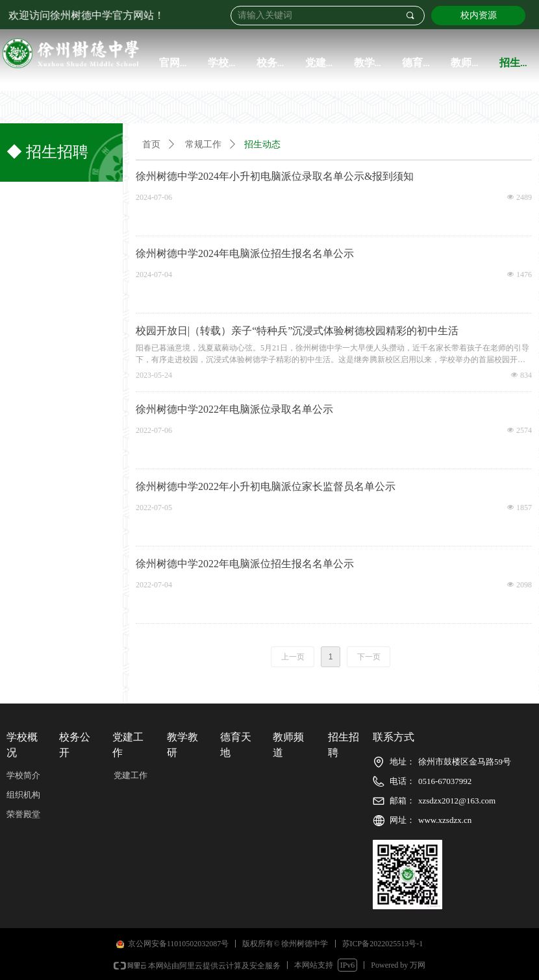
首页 (151, 144)
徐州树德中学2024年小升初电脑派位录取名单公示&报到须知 (275, 176)
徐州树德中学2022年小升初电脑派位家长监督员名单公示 (266, 486)
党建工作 (131, 775)
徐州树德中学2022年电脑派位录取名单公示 (234, 409)
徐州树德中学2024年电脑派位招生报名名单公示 (245, 253)
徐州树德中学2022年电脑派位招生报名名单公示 (245, 564)
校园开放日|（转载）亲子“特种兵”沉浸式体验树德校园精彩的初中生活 (297, 331)
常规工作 (203, 144)
